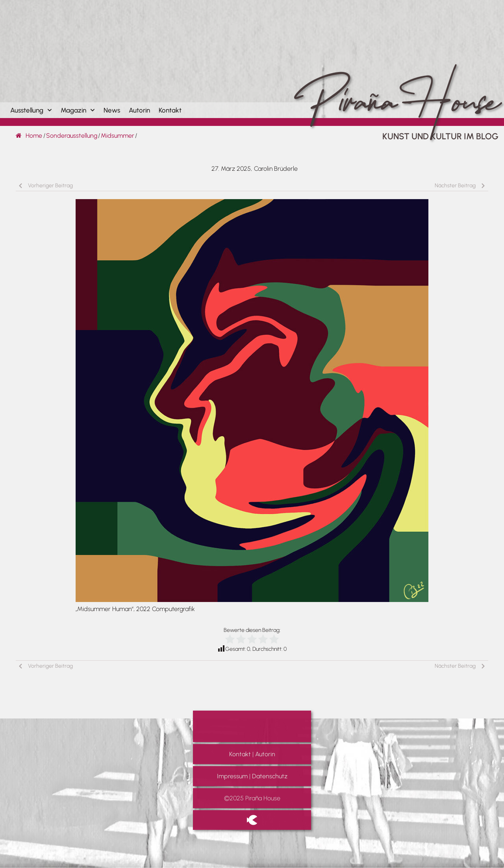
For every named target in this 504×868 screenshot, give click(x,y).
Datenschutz (270, 776)
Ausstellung (31, 110)
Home (29, 136)
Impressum (232, 776)
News (112, 110)
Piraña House (394, 84)
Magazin (78, 110)
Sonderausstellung (72, 136)
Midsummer (118, 136)
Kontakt (170, 110)
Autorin (139, 110)
